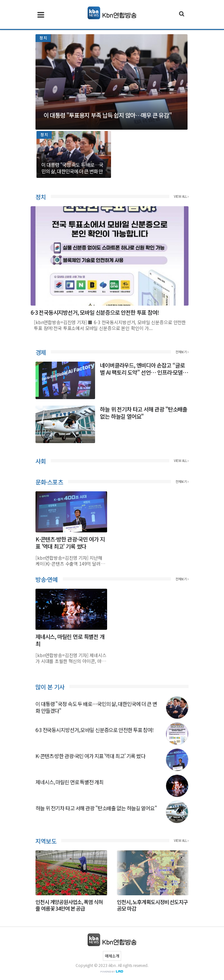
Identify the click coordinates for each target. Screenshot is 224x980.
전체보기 (182, 352)
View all (181, 196)
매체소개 (112, 956)
